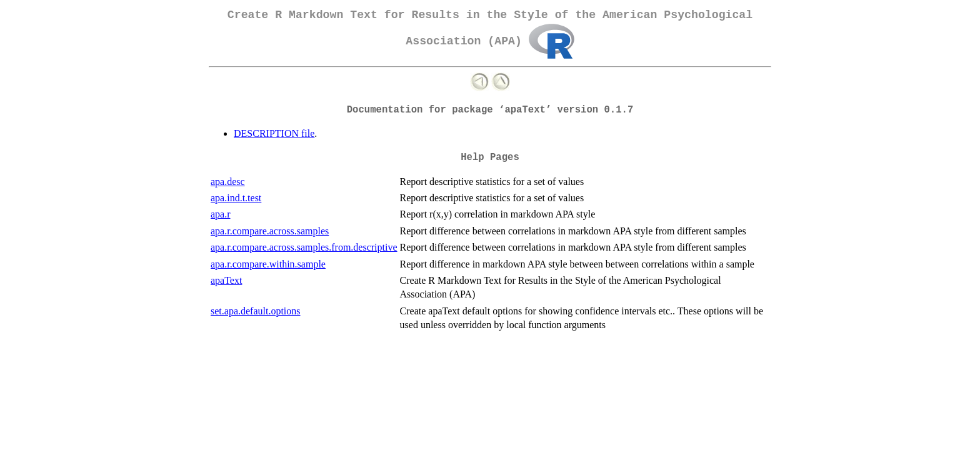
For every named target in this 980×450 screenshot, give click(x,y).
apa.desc (228, 182)
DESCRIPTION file (274, 133)
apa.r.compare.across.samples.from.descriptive (304, 247)
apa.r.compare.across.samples (270, 231)
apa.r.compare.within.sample (268, 264)
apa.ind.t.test (236, 198)
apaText (226, 280)
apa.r (221, 214)
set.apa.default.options (256, 311)
